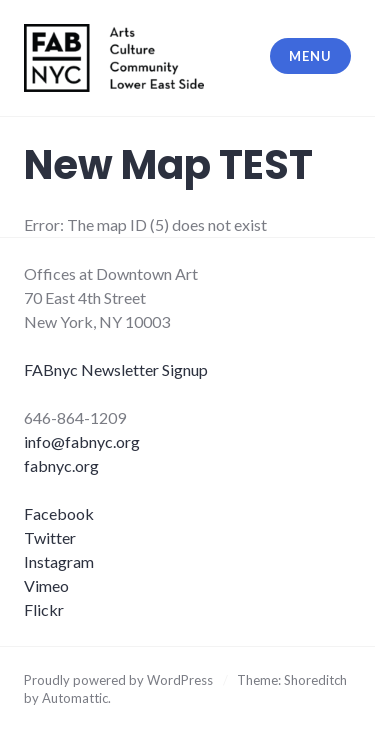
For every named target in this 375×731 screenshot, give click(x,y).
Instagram (59, 561)
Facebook (59, 513)
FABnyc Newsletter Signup (116, 369)
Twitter (50, 537)
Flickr (44, 609)
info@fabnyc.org (82, 441)
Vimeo (46, 585)
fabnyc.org (61, 465)
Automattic (75, 698)
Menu (310, 56)
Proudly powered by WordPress (118, 680)
